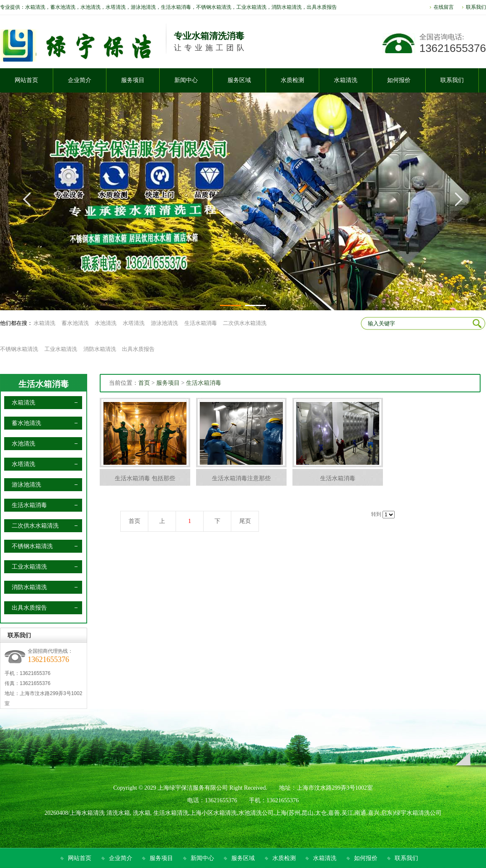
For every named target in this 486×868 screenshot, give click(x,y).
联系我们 (476, 7)
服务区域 (243, 858)
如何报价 (366, 858)
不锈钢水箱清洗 (19, 349)
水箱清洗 (44, 323)
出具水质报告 (138, 349)
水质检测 (284, 858)
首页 (144, 383)
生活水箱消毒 (201, 323)
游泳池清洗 (164, 323)
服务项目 (168, 383)
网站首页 (80, 858)
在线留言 (444, 7)
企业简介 (121, 858)
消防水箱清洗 (100, 349)
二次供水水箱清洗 (245, 323)
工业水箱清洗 (61, 349)
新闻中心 (202, 858)
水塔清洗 (134, 323)
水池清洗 (106, 323)
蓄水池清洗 (75, 323)
